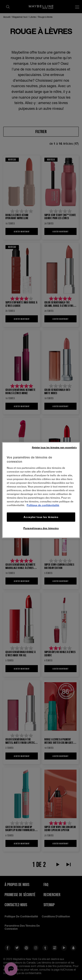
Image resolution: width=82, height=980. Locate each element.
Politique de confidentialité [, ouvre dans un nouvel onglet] (43, 505)
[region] (41, 490)
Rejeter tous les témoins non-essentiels (54, 447)
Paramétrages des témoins (41, 528)
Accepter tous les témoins (41, 517)
